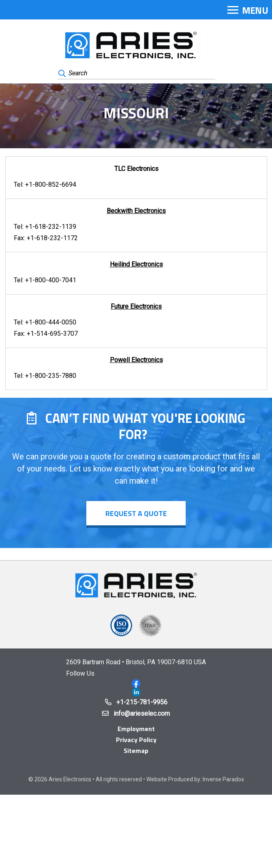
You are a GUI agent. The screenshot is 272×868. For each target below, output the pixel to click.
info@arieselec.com (142, 713)
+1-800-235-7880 (51, 376)
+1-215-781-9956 (142, 702)
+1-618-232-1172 (52, 238)
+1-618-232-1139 (51, 227)
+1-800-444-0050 (51, 322)
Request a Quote (136, 513)
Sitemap (136, 751)
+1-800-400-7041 (51, 280)
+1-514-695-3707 (52, 334)
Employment (136, 729)
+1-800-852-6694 (51, 184)
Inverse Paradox (223, 779)
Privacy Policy (136, 740)
